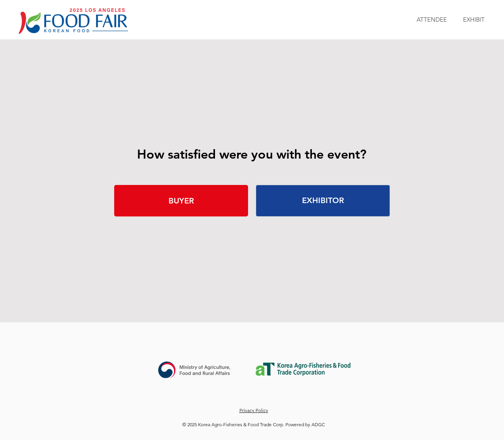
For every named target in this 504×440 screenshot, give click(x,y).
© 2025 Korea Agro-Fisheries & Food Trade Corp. (234, 424)
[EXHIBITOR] (323, 201)
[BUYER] (181, 201)
